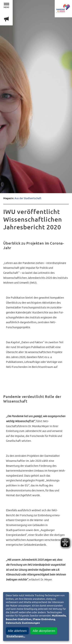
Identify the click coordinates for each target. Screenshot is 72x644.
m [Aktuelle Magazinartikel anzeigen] (6, 19)
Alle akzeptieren (44, 631)
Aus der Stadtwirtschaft (28, 198)
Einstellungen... (16, 636)
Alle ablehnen (17, 631)
